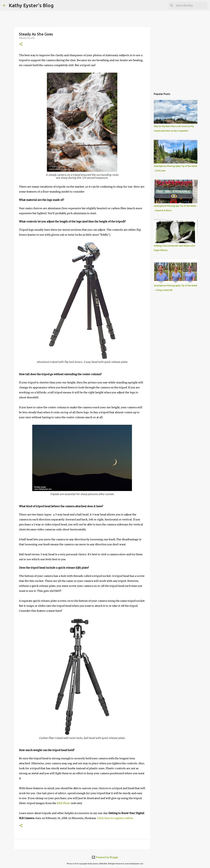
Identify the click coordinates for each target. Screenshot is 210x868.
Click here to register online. (115, 818)
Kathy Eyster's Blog (31, 5)
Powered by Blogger (105, 857)
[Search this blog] (191, 5)
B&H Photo (64, 803)
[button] (21, 44)
